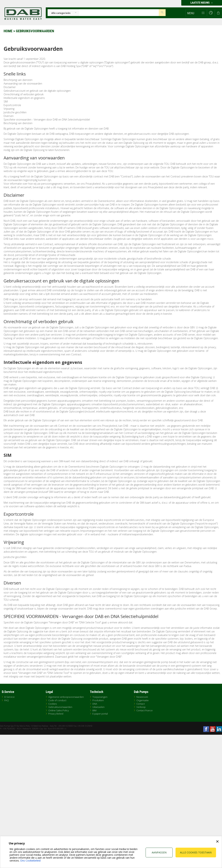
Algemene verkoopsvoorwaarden (66, 697)
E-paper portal (100, 714)
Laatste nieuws (202, 3)
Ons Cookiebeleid (30, 861)
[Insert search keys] (119, 13)
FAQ (7, 700)
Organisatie (143, 700)
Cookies (53, 704)
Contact (141, 704)
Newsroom (142, 697)
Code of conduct (57, 700)
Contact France (145, 710)
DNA (95, 704)
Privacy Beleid (56, 714)
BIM (94, 710)
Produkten (98, 700)
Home (8, 31)
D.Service (9, 697)
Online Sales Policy (59, 710)
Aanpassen (159, 852)
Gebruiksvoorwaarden (60, 707)
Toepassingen (100, 697)
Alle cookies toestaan (196, 852)
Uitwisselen (98, 707)
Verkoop (141, 707)
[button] (196, 13)
